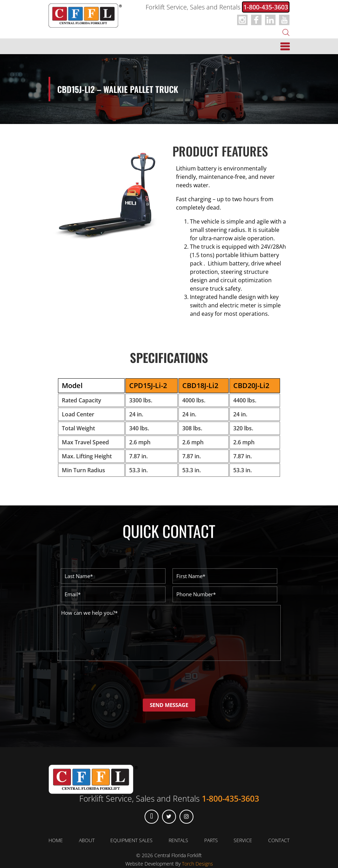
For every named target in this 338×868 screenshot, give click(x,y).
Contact (279, 840)
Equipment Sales (131, 840)
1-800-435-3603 (266, 7)
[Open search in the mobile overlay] (286, 32)
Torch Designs (197, 864)
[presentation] (110, 679)
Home (56, 840)
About (87, 840)
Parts (211, 840)
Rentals (178, 840)
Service (243, 840)
